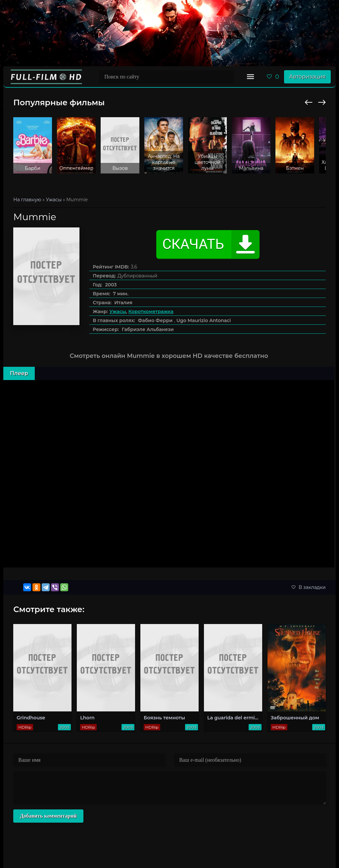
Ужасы (118, 312)
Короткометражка (151, 312)
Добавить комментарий (48, 816)
